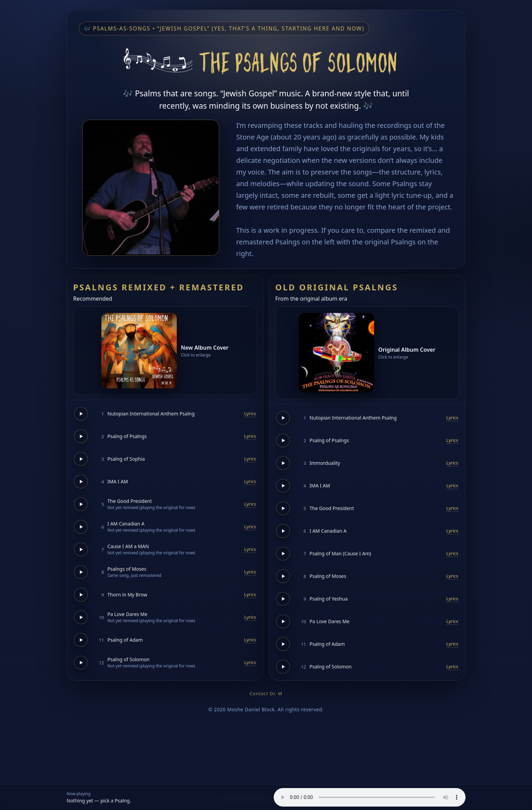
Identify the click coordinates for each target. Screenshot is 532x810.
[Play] (81, 414)
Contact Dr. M (266, 693)
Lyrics (250, 413)
